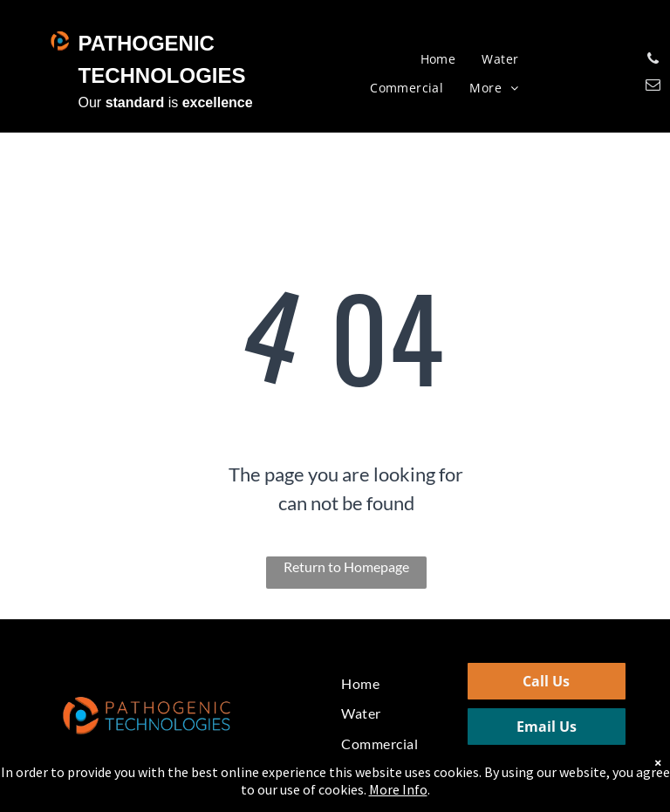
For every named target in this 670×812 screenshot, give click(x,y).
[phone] (653, 61)
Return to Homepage (346, 566)
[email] (653, 87)
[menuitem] (438, 59)
